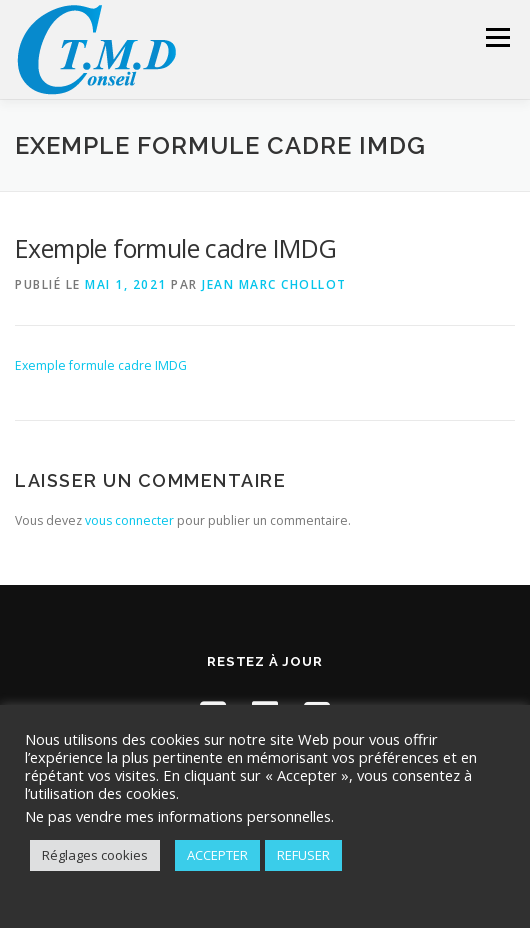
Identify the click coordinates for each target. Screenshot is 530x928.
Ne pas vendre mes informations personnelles (178, 816)
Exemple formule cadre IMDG (101, 365)
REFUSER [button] (303, 855)
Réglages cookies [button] (95, 855)
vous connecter (129, 520)
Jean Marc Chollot (274, 284)
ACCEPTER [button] (217, 855)
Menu (496, 37)
